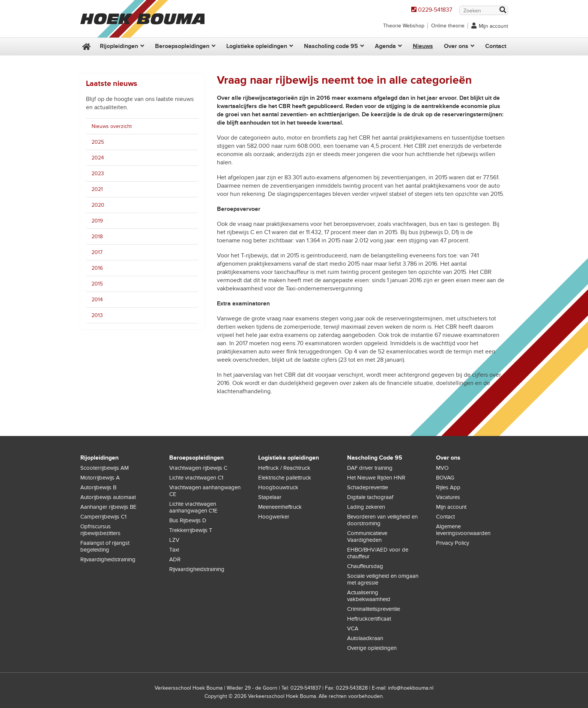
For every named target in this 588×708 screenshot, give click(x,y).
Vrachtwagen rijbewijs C (198, 468)
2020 (98, 205)
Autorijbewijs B (98, 487)
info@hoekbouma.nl (411, 688)
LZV (174, 540)
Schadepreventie (368, 487)
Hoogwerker (274, 517)
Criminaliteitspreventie (374, 609)
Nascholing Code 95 (375, 458)
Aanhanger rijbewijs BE (108, 507)
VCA (353, 628)
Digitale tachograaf (370, 497)
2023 (98, 174)
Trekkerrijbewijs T (191, 530)
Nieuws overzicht (112, 126)
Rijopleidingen (119, 46)
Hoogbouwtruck (278, 487)
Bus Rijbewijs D (188, 520)
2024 (98, 158)
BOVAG (445, 478)
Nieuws (423, 46)
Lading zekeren (366, 507)
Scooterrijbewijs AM (105, 468)
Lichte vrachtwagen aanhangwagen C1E (193, 507)
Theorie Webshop (404, 26)
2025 (98, 142)
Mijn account (493, 26)
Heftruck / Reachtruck (284, 468)
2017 (97, 252)
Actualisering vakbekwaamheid (369, 596)
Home (86, 47)
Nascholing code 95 (331, 46)
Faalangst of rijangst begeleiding (105, 546)
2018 (97, 237)
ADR (175, 559)
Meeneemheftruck (280, 507)
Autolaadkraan (365, 638)
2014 (97, 300)
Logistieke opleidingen (257, 46)
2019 (97, 221)
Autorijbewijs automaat (108, 497)
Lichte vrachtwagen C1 (196, 478)
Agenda (385, 46)
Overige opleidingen (372, 648)
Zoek (502, 11)
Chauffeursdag (365, 566)
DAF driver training (370, 468)
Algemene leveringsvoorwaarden (463, 530)
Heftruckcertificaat (369, 619)
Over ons (456, 46)
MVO (442, 468)
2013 (97, 315)
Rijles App (448, 487)
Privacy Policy (453, 543)
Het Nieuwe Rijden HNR (376, 478)
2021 (97, 189)
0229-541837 (435, 10)
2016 (97, 268)
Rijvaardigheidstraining (108, 559)
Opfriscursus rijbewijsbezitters (100, 530)
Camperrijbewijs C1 (103, 517)
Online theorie (448, 26)
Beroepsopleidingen (182, 46)
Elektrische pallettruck (285, 478)
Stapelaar (270, 497)
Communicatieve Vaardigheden (367, 537)
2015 (97, 284)
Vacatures (448, 497)
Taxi (174, 550)
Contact (496, 46)
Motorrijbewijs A (100, 478)
